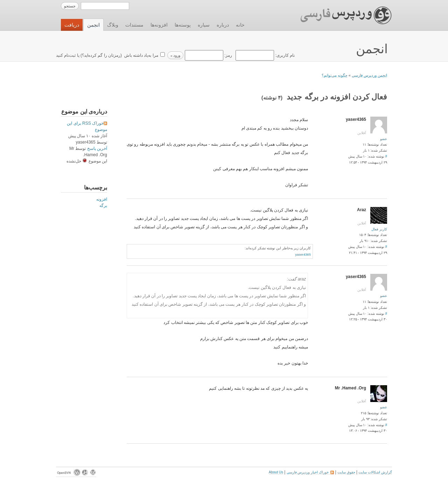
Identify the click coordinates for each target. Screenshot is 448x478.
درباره (223, 25)
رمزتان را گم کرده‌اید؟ (101, 55)
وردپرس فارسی (339, 15)
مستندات (134, 25)
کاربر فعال (379, 229)
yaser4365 (303, 254)
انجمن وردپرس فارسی (369, 75)
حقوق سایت (346, 472)
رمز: (208, 55)
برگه (103, 206)
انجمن (93, 25)
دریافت (72, 25)
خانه (240, 25)
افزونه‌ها (159, 25)
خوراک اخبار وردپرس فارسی (310, 472)
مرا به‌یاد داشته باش (140, 55)
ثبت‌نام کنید (66, 55)
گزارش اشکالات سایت (375, 472)
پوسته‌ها (183, 25)
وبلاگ (113, 25)
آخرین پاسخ (97, 148)
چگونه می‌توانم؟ (335, 75)
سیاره (204, 25)
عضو (384, 139)
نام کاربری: (265, 55)
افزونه (102, 199)
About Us (276, 472)
